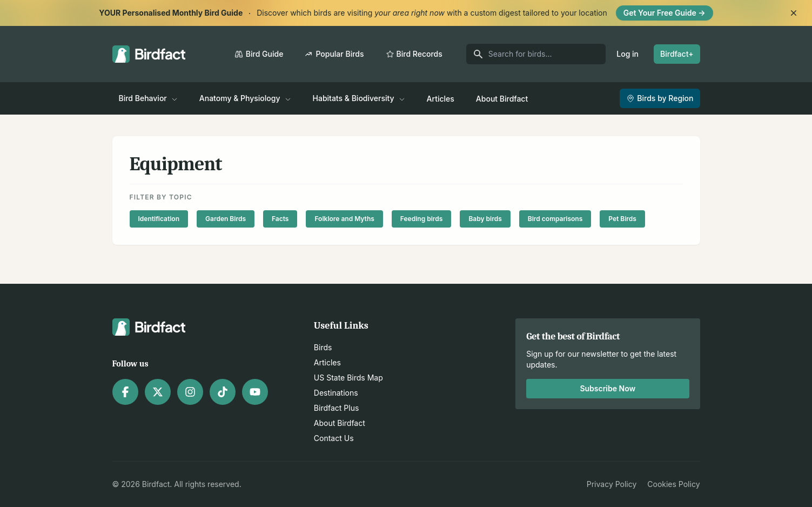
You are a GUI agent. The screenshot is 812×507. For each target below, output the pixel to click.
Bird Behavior (148, 98)
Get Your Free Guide (665, 13)
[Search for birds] (536, 54)
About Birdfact (502, 99)
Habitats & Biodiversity (359, 98)
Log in (628, 54)
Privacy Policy (612, 484)
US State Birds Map (348, 378)
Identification (159, 219)
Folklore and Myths (344, 219)
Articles (441, 99)
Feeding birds (422, 219)
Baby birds (485, 219)
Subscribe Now (608, 388)
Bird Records (414, 54)
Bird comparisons (555, 219)
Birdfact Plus (337, 408)
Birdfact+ (677, 54)
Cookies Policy (673, 484)
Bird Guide (259, 54)
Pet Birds (622, 219)
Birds (323, 347)
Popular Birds (334, 54)
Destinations (336, 393)
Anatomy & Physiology (245, 98)
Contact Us (334, 438)
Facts (280, 219)
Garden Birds (226, 219)
